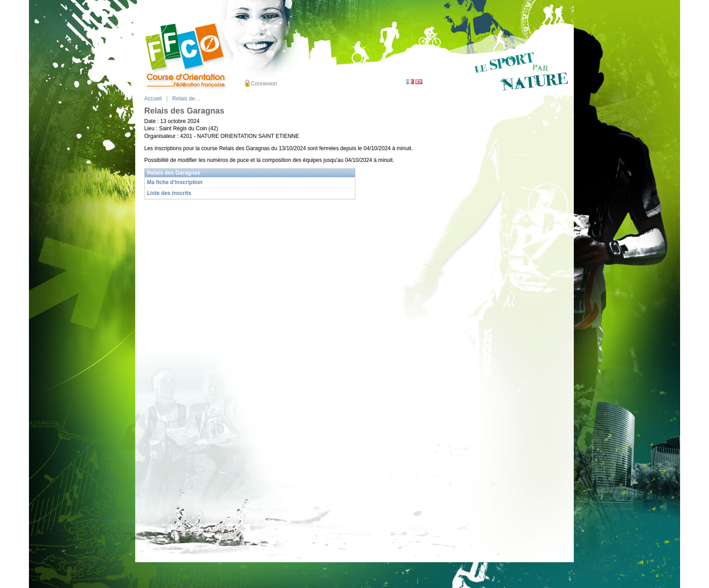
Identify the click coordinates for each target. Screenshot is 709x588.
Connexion (264, 84)
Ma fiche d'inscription (175, 182)
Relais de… (186, 99)
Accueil (153, 99)
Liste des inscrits (169, 193)
